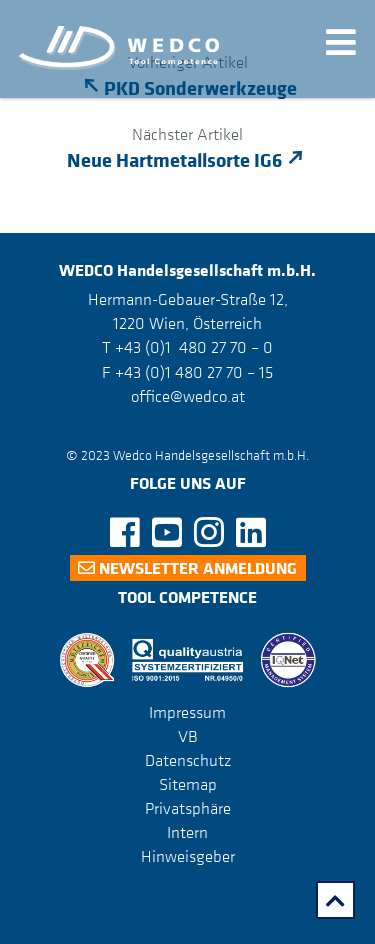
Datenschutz (188, 760)
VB (188, 736)
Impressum (187, 712)
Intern (187, 832)
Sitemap (188, 784)
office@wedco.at (188, 396)
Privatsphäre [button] (188, 808)
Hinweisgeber (188, 856)
